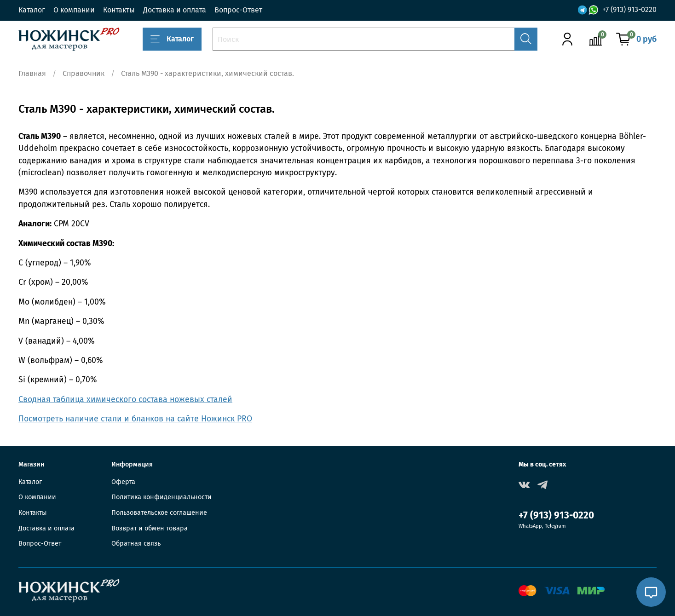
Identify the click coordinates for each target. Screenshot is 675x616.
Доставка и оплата (175, 10)
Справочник (84, 73)
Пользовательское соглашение (159, 513)
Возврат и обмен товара (150, 528)
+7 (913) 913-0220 (629, 10)
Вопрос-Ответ (238, 10)
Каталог (32, 10)
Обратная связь (136, 544)
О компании (74, 10)
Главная (32, 73)
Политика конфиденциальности (162, 497)
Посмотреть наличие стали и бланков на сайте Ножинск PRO (135, 419)
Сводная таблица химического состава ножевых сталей (125, 400)
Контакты (119, 10)
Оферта (123, 482)
